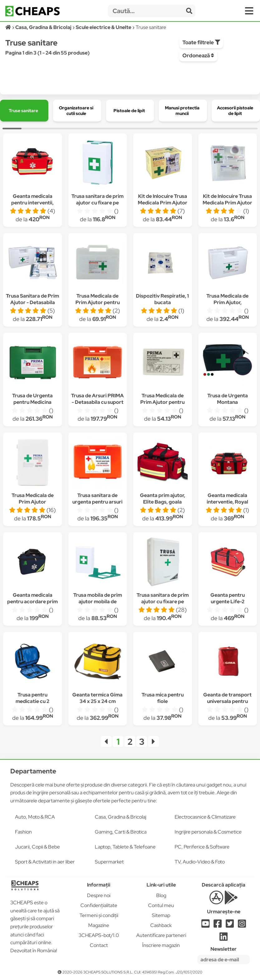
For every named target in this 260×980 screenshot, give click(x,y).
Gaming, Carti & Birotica (121, 832)
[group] (24, 111)
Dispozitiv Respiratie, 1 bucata (162, 299)
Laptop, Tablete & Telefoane (125, 847)
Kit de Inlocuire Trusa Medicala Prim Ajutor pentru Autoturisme (227, 203)
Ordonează (198, 55)
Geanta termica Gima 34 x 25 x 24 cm (97, 698)
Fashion (23, 832)
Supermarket (109, 862)
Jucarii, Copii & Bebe (37, 847)
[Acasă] (9, 27)
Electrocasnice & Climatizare (205, 817)
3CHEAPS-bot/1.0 (99, 935)
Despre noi (99, 895)
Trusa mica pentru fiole (163, 698)
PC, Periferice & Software (202, 847)
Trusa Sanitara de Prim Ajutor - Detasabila (32, 299)
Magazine (99, 925)
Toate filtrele (201, 42)
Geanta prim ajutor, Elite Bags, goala (163, 499)
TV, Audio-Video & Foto (200, 862)
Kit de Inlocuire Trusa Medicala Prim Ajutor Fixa (163, 203)
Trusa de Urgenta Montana (228, 399)
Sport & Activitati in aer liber (45, 862)
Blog (161, 895)
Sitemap (161, 915)
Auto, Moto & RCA (35, 817)
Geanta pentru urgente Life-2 (228, 598)
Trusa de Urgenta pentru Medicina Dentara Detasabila (32, 402)
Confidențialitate (99, 905)
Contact (99, 945)
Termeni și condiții (99, 915)
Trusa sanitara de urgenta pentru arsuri (97, 499)
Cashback (161, 925)
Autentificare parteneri (161, 935)
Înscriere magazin (161, 945)
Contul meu (161, 905)
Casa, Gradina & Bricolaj (120, 817)
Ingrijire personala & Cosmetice (208, 832)
